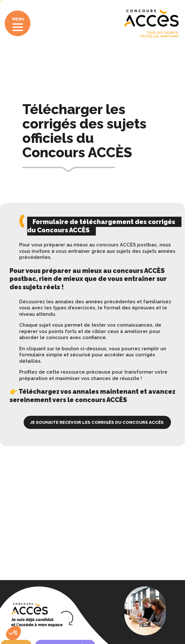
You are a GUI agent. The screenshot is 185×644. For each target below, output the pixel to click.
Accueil (18, 71)
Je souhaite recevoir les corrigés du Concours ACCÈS (97, 422)
